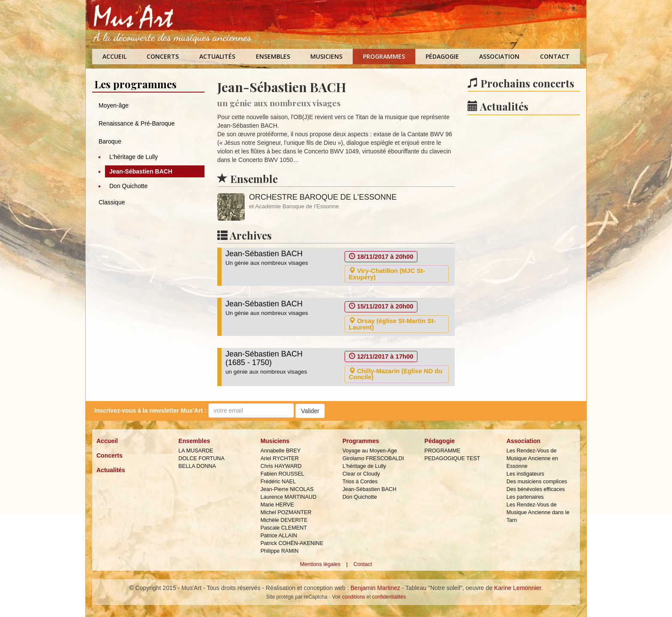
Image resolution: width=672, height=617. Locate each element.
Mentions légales (320, 564)
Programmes (384, 56)
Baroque (110, 141)
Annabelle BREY (281, 451)
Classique (112, 202)
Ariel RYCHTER (280, 458)
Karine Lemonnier (518, 588)
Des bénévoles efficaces (536, 489)
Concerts (163, 56)
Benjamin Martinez (375, 588)
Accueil (114, 56)
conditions (354, 597)
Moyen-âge (114, 105)
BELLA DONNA (197, 466)
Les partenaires (525, 497)
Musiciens (326, 56)
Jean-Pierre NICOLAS (287, 489)
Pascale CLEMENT (284, 528)
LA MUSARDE (196, 451)
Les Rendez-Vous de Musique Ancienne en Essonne (532, 458)
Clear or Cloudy (361, 474)
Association (499, 56)
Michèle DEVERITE (284, 520)
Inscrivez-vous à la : (150, 410)
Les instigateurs (525, 474)
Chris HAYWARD (281, 466)
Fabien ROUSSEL (282, 474)
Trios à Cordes (360, 482)
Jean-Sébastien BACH (141, 171)
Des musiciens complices (537, 482)
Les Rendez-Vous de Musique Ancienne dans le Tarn (538, 512)
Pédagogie (442, 56)
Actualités (217, 56)
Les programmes (135, 84)
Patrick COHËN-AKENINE (292, 543)
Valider (310, 411)
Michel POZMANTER (286, 512)
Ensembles (273, 56)
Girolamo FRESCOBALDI (373, 458)
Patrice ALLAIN (279, 536)
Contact (555, 56)
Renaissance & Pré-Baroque (136, 123)
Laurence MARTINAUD (289, 497)
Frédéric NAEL (278, 482)
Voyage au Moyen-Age (370, 451)
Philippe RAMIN (280, 551)
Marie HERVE (277, 505)
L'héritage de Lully (133, 157)
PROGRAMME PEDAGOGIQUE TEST (452, 455)
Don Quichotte (129, 186)
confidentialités (389, 597)
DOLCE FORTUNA (201, 458)
